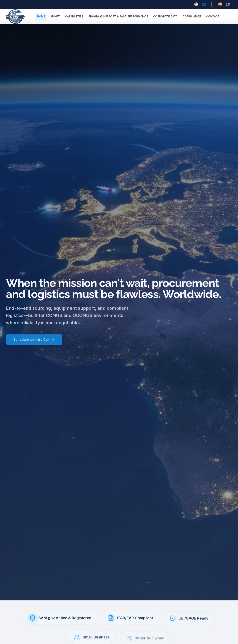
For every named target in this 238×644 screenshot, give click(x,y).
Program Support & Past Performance (118, 16)
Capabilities (74, 16)
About (55, 16)
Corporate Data (165, 16)
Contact (213, 16)
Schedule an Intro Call (34, 342)
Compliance (192, 16)
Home (41, 16)
